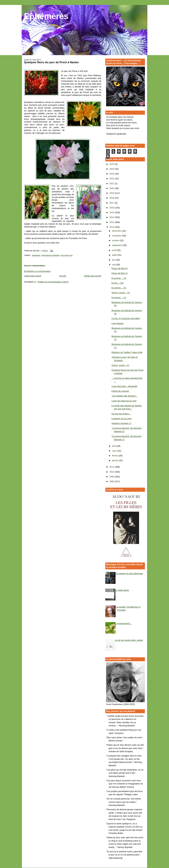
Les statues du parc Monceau (129, 573)
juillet (115, 255)
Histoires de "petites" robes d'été (127, 352)
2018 (112, 198)
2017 (112, 203)
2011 (112, 467)
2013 (112, 222)
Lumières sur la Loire (121, 419)
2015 (112, 212)
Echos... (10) (118, 283)
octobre (116, 240)
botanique (36, 255)
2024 (112, 169)
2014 (112, 217)
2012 (112, 227)
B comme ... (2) (119, 288)
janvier (116, 460)
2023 (112, 174)
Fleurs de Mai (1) (119, 273)
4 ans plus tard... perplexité (124, 386)
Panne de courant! (120, 391)
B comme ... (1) (119, 298)
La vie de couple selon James (129, 640)
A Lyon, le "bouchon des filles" (126, 318)
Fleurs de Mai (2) (119, 268)
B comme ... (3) (119, 278)
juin (114, 260)
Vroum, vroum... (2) (121, 293)
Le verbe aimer (122, 590)
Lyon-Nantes (117, 323)
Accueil (63, 276)
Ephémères (46, 16)
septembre (117, 245)
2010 (112, 472)
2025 (112, 164)
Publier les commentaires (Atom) (53, 282)
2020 (112, 188)
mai (114, 265)
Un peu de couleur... (121, 414)
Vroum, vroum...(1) (120, 365)
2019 (112, 193)
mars (115, 451)
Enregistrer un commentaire (37, 271)
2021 (112, 183)
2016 (112, 208)
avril (114, 446)
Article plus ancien (93, 276)
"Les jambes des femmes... (124, 396)
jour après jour (67, 255)
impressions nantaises (51, 255)
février (115, 456)
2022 (112, 179)
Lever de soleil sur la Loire (124, 401)
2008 (112, 481)
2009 (112, 477)
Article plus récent (33, 276)
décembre (117, 231)
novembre (117, 236)
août (114, 250)
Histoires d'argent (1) (121, 423)
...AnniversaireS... (123, 623)
